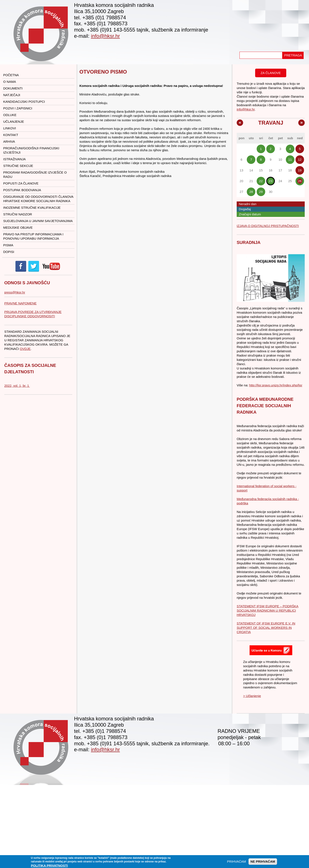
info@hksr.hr (105, 36)
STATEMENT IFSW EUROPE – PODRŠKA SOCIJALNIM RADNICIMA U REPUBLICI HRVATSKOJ (268, 610)
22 (261, 181)
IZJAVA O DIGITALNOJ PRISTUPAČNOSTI (268, 226)
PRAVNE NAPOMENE (20, 303)
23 (271, 181)
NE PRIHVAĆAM (263, 863)
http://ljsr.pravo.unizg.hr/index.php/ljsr (276, 385)
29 (261, 192)
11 (290, 160)
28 (251, 192)
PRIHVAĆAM (236, 863)
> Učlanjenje (252, 696)
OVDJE (25, 349)
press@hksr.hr (15, 292)
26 (300, 181)
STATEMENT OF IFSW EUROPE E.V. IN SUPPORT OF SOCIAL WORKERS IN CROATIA (266, 628)
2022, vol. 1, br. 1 (17, 386)
